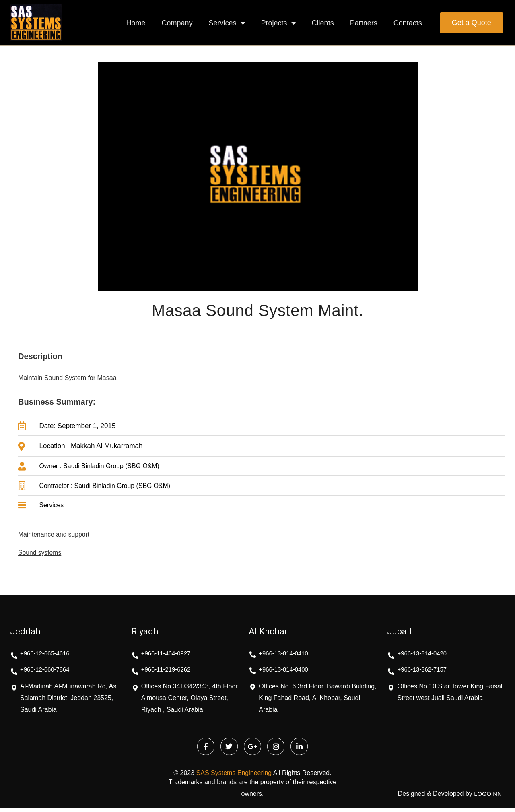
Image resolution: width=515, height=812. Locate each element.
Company (177, 23)
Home (136, 23)
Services (227, 23)
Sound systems (43, 555)
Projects (278, 23)
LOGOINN (487, 798)
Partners (364, 23)
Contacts (408, 23)
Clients (323, 23)
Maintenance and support (59, 537)
